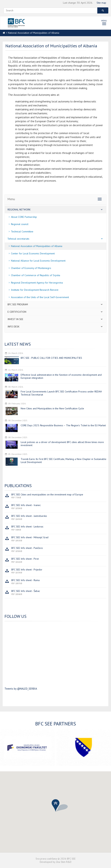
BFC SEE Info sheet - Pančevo (27, 548)
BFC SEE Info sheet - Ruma (25, 580)
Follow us (15, 616)
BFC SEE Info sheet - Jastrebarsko (29, 516)
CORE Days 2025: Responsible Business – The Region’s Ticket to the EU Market (63, 425)
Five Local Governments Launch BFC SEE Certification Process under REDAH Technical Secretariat (61, 393)
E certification (55, 312)
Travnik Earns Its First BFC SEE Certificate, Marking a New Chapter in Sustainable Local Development (64, 461)
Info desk (55, 327)
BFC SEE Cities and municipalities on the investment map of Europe (47, 494)
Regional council (18, 224)
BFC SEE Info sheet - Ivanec (26, 505)
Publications (18, 486)
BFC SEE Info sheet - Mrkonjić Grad (30, 537)
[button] (56, 806)
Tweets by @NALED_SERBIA (21, 689)
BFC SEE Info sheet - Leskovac (27, 527)
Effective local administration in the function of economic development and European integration (61, 376)
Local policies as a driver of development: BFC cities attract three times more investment (62, 444)
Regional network (55, 210)
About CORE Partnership (22, 217)
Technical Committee (20, 231)
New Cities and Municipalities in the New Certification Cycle (52, 408)
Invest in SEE (55, 319)
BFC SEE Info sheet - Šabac (26, 591)
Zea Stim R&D (64, 862)
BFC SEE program (55, 304)
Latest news (18, 344)
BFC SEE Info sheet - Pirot (25, 559)
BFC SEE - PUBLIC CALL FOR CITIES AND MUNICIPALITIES (51, 358)
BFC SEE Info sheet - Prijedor (27, 570)
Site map (101, 3)
